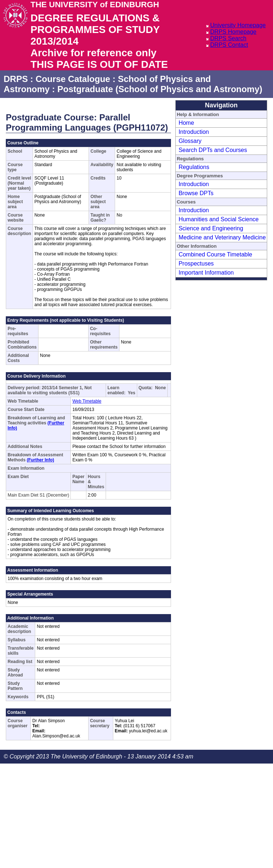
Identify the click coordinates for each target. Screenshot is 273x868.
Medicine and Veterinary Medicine (222, 237)
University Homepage (238, 25)
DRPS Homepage (233, 32)
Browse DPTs (196, 193)
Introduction (194, 132)
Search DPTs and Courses (213, 150)
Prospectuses (196, 264)
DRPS (16, 79)
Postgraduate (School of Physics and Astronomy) (160, 89)
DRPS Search (228, 38)
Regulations (194, 167)
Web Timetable (87, 401)
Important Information (206, 273)
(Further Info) (40, 460)
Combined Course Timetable (215, 254)
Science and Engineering (211, 228)
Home (186, 123)
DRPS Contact (229, 45)
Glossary (190, 141)
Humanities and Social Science (219, 219)
